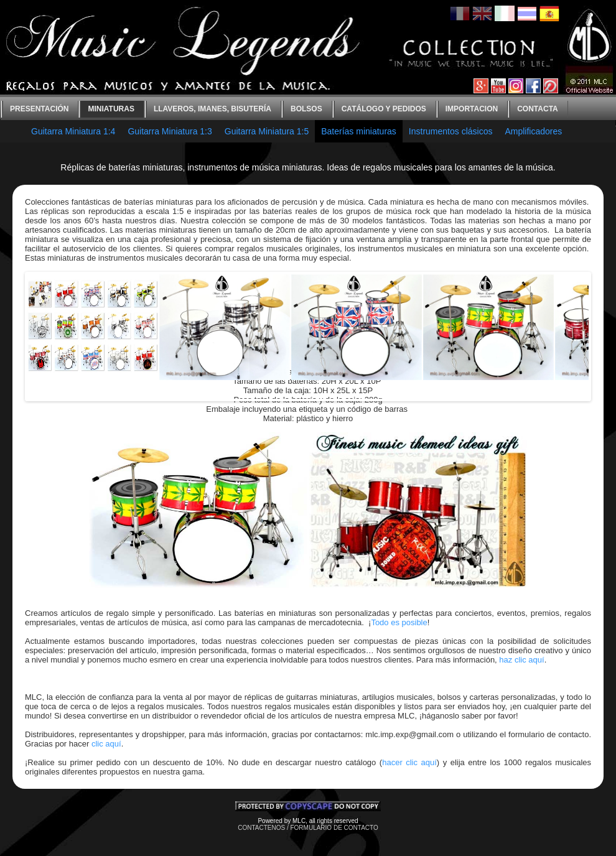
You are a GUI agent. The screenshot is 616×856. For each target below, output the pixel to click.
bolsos (306, 109)
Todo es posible (399, 622)
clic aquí (106, 744)
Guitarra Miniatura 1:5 (267, 131)
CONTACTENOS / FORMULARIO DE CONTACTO (308, 828)
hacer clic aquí (409, 762)
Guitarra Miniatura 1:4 (73, 131)
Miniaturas (111, 109)
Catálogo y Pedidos (384, 109)
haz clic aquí (521, 660)
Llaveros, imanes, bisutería (212, 109)
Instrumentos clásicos (451, 131)
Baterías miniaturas (359, 131)
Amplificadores (533, 131)
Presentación (39, 109)
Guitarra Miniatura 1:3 (170, 131)
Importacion (472, 109)
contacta (538, 109)
